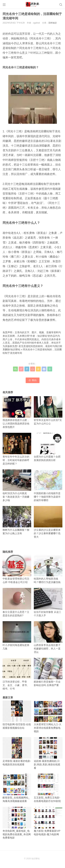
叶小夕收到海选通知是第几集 (17, 636)
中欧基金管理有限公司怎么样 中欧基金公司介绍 (17, 569)
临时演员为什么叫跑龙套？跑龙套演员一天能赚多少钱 (17, 486)
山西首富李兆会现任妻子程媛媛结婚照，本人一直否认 (48, 637)
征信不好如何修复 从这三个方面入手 (48, 602)
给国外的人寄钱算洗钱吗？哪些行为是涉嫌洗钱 (48, 569)
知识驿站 (15, 349)
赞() (33, 380)
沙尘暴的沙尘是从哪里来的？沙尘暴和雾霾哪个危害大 (48, 522)
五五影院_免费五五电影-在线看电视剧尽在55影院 (48, 788)
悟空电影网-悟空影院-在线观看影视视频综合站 (17, 715)
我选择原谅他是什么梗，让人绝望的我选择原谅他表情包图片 (17, 412)
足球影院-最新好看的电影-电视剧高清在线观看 (17, 751)
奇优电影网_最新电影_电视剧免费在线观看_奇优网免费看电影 (17, 823)
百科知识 (53, 23)
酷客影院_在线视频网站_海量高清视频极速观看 (17, 788)
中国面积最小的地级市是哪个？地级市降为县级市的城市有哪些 (48, 486)
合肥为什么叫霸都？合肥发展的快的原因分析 (48, 447)
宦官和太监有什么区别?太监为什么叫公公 (48, 411)
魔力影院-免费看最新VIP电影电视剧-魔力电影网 (48, 821)
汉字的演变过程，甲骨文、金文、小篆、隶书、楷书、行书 (17, 674)
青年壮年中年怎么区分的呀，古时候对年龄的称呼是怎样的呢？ (17, 449)
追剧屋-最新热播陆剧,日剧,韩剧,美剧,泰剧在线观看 (48, 753)
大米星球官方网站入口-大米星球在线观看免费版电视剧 (48, 717)
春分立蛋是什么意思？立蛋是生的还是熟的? (17, 602)
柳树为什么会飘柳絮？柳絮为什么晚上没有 (17, 520)
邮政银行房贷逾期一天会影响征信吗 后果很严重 (48, 672)
